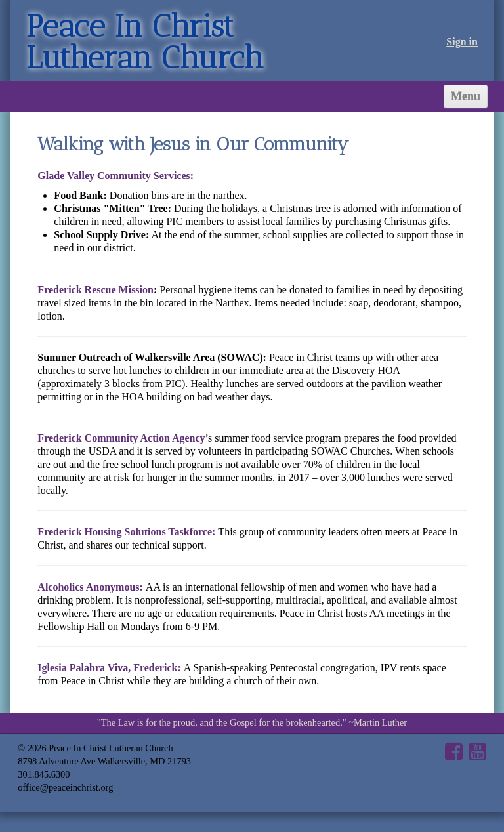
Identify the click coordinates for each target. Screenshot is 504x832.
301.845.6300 (44, 774)
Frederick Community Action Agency (121, 438)
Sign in (462, 42)
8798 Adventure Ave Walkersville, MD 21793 (104, 761)
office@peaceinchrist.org (65, 787)
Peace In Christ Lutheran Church (145, 42)
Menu (466, 96)
